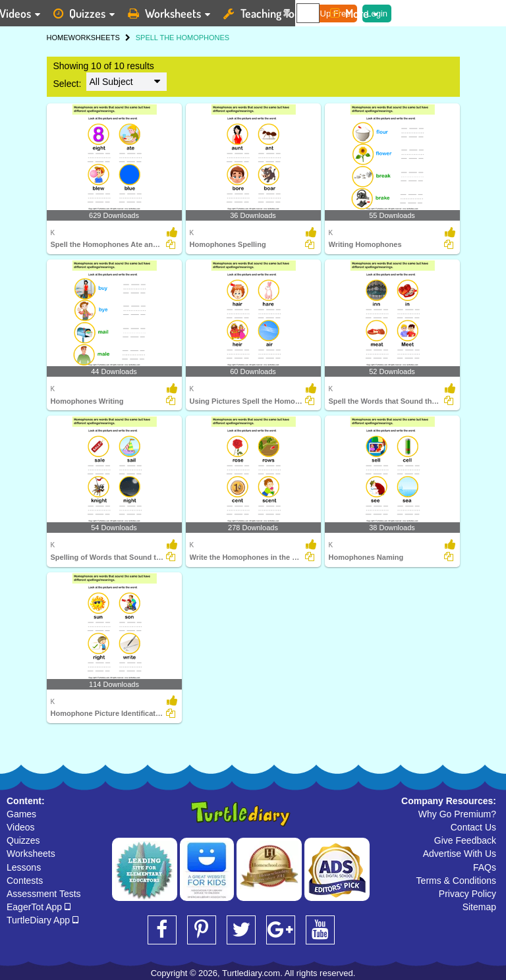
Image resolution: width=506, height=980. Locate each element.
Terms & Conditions (456, 881)
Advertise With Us (460, 854)
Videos (21, 827)
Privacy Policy (467, 894)
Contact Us (473, 827)
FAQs (485, 867)
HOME (58, 38)
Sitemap (479, 907)
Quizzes (23, 840)
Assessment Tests (44, 894)
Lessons (24, 867)
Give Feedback (465, 840)
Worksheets (31, 854)
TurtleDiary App (42, 920)
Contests (25, 881)
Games (21, 814)
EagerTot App (39, 907)
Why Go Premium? (457, 814)
